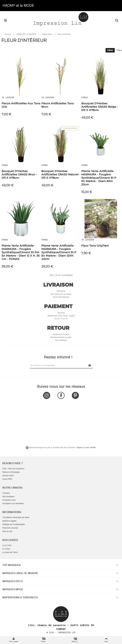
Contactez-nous (9, 500)
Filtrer (110, 50)
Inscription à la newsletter (13, 503)
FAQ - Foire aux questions (13, 469)
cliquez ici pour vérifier (86, 448)
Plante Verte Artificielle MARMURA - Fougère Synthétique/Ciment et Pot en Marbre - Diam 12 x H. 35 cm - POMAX (21, 252)
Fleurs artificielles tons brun (58, 105)
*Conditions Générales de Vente (16, 517)
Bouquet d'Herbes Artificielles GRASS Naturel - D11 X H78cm (61, 174)
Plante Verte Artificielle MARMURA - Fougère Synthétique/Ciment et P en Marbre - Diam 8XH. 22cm (99, 178)
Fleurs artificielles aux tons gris (21, 105)
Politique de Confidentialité (14, 524)
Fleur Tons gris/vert (95, 246)
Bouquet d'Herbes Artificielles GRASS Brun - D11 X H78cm (19, 174)
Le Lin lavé (7, 545)
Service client (8, 476)
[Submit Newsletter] (90, 365)
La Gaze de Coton (10, 552)
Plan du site (7, 531)
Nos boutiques (8, 497)
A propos (6, 493)
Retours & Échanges (11, 472)
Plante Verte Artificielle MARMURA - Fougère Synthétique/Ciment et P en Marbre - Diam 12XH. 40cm (59, 252)
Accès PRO (7, 479)
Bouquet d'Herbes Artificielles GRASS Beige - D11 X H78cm (100, 107)
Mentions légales (9, 521)
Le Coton (6, 549)
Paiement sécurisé (10, 528)
